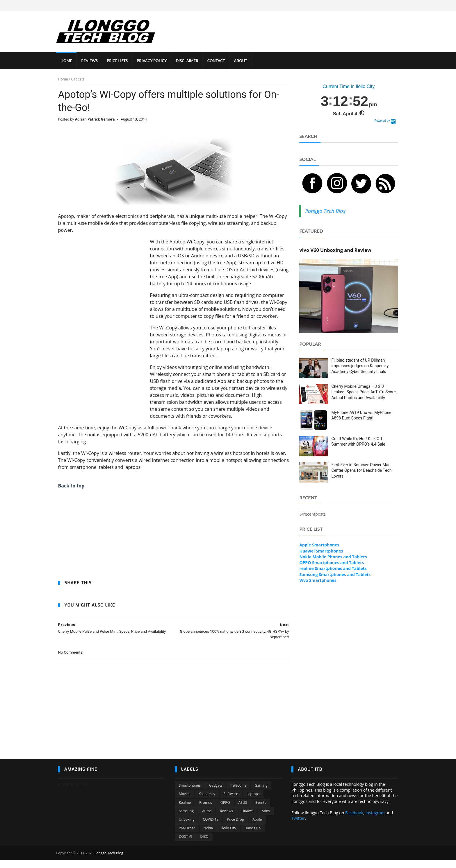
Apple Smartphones (319, 545)
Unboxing (187, 827)
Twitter (298, 826)
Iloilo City (229, 836)
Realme (185, 810)
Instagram (375, 821)
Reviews (226, 819)
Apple (257, 827)
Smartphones (190, 793)
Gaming (261, 793)
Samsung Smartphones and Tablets (335, 575)
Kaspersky (207, 802)
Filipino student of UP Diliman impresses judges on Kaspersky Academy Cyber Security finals (360, 366)
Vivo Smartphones (318, 581)
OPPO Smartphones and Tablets (332, 563)
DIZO (204, 844)
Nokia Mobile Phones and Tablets (333, 557)
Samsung (186, 819)
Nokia (208, 836)
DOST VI (185, 844)
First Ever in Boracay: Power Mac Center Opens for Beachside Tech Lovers (362, 471)
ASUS (243, 810)
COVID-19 (211, 827)
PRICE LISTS (119, 61)
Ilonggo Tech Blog (326, 211)
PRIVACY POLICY (153, 61)
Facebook (354, 821)
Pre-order (187, 836)
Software (231, 802)
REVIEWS (91, 61)
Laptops (253, 802)
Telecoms (239, 793)
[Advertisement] (101, 326)
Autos (207, 819)
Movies (185, 802)
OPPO (225, 810)
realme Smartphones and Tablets (333, 569)
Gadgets (216, 793)
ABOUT (243, 61)
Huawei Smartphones (321, 551)
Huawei (247, 819)
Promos (205, 810)
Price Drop (235, 827)
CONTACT (218, 61)
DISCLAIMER (189, 61)
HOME (68, 61)
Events (261, 810)
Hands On (253, 836)
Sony (266, 819)
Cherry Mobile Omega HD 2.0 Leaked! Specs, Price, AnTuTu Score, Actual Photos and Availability (364, 392)
